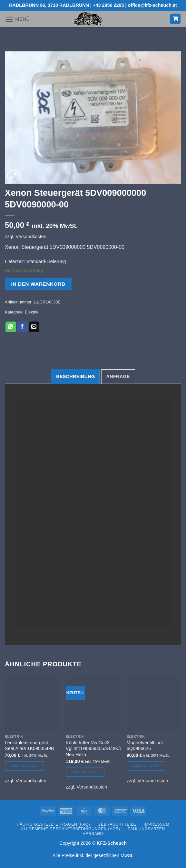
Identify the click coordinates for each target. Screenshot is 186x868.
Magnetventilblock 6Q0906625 (145, 746)
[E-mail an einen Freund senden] (34, 327)
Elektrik (116, 38)
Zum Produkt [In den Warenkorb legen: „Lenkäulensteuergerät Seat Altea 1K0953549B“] (24, 766)
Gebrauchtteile (117, 824)
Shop (89, 38)
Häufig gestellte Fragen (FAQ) (54, 824)
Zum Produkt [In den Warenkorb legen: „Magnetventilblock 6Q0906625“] (146, 766)
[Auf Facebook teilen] (22, 327)
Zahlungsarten (146, 829)
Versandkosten (31, 237)
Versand (93, 834)
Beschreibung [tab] (75, 376)
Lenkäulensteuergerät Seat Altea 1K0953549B (29, 746)
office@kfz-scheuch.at (152, 5)
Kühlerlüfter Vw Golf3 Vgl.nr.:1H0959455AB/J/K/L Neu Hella (94, 749)
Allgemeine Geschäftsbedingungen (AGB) (70, 829)
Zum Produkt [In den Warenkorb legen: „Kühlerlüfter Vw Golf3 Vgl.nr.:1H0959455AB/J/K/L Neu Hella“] (85, 772)
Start (66, 38)
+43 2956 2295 (108, 5)
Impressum (157, 824)
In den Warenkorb (38, 284)
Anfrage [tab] (118, 376)
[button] (17, 19)
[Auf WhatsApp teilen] (11, 327)
